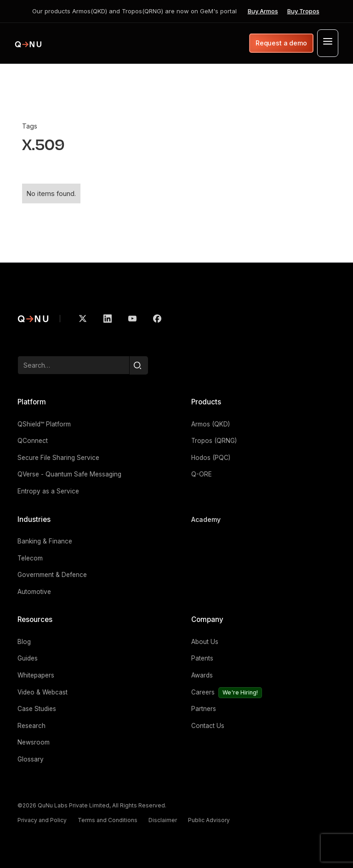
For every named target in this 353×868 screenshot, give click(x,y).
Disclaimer (163, 820)
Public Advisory (209, 820)
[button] (328, 43)
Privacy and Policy (42, 820)
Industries (34, 519)
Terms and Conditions (108, 820)
